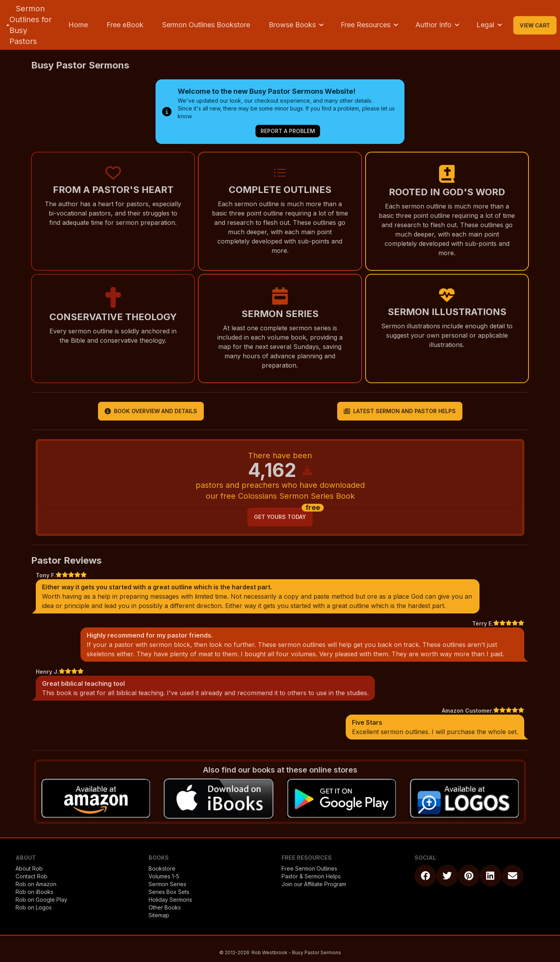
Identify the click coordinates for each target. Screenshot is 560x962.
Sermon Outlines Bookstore (206, 25)
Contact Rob (31, 876)
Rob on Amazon (36, 884)
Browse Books (292, 25)
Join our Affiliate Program (314, 884)
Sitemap (159, 915)
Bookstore (162, 868)
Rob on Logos (34, 907)
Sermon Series (167, 884)
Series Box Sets (169, 892)
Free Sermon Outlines (309, 868)
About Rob (29, 868)
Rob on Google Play (41, 900)
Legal (485, 25)
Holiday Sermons (170, 900)
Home (78, 25)
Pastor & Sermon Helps (311, 876)
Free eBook (125, 25)
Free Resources (366, 25)
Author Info (433, 25)
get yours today (280, 517)
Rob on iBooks (34, 892)
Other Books (165, 907)
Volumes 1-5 (164, 876)
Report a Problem (288, 131)
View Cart (535, 25)
